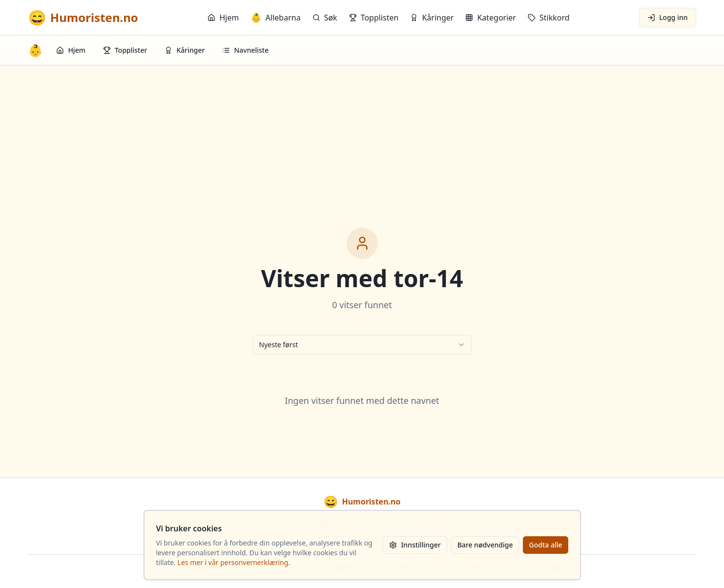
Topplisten (374, 18)
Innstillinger (415, 545)
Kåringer (432, 18)
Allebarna (275, 18)
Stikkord (549, 18)
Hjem (223, 18)
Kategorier (491, 18)
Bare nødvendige (485, 545)
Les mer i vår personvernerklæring (233, 562)
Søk (325, 18)
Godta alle (545, 545)
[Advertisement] (362, 139)
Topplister (125, 50)
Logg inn (667, 17)
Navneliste (245, 50)
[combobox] (362, 345)
